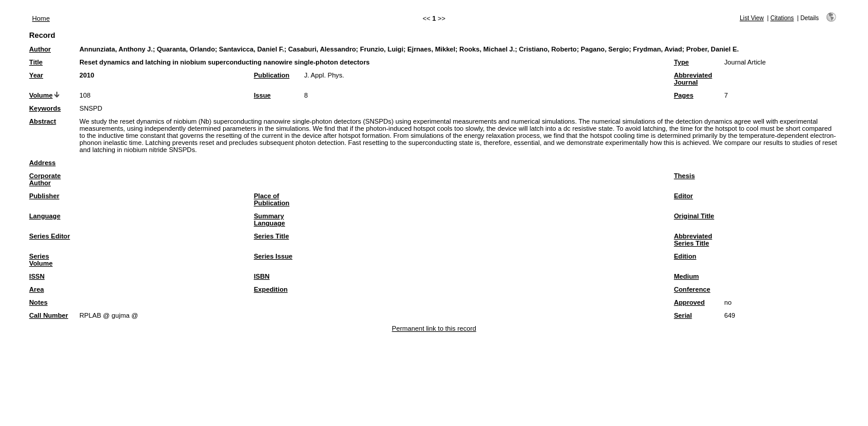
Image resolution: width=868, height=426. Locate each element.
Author (40, 49)
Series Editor (49, 236)
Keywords (45, 108)
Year (36, 75)
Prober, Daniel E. (713, 49)
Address (42, 163)
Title (36, 62)
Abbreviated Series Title (693, 240)
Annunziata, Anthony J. (116, 49)
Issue (262, 95)
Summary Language (270, 220)
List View (752, 18)
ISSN (37, 276)
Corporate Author (45, 179)
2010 (87, 75)
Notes (38, 302)
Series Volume (41, 260)
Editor (683, 196)
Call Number (49, 315)
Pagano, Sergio (604, 49)
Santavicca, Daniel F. (251, 49)
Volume (41, 95)
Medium (686, 276)
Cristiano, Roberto (548, 49)
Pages (684, 95)
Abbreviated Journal (693, 79)
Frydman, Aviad (658, 49)
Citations (782, 18)
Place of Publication (272, 199)
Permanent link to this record (434, 328)
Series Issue (273, 256)
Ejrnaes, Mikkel (432, 49)
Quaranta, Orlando (186, 49)
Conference (692, 289)
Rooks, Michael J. (487, 49)
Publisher (44, 196)
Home (41, 18)
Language (45, 216)
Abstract (42, 121)
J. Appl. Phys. (324, 75)
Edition (685, 256)
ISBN (262, 276)
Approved (689, 302)
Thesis (684, 176)
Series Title (272, 236)
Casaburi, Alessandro (322, 49)
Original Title (694, 216)
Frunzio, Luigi (381, 49)
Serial (683, 315)
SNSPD (91, 108)
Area (36, 289)
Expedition (271, 289)
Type (681, 62)
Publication (272, 75)
